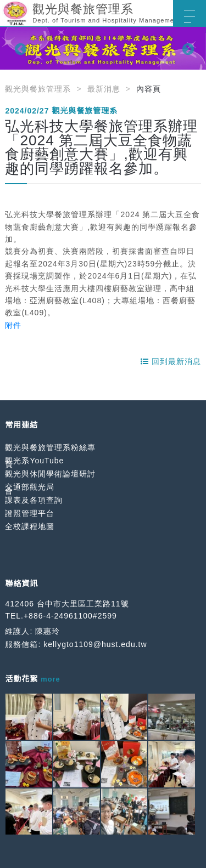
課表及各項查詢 (34, 500)
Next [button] (187, 48)
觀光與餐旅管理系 (38, 89)
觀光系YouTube (34, 461)
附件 (13, 325)
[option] (103, 48)
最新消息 (104, 89)
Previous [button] (19, 48)
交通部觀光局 (30, 487)
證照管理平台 (30, 513)
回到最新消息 (171, 361)
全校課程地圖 (30, 526)
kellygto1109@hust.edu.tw (95, 644)
